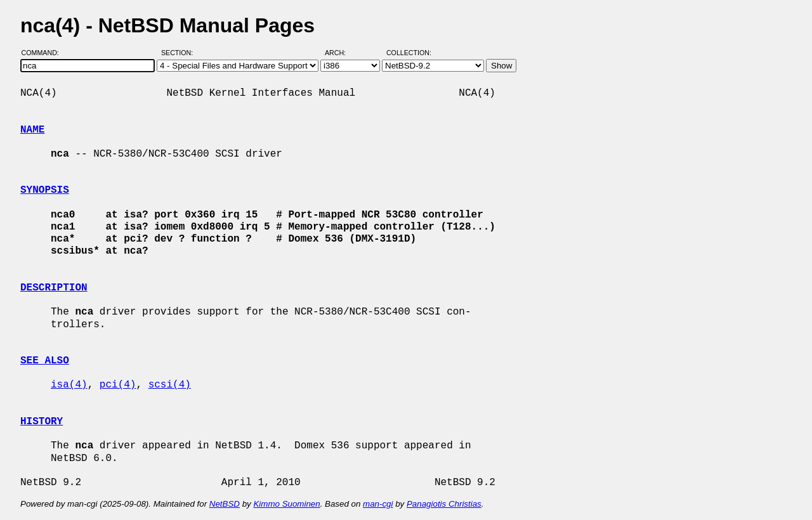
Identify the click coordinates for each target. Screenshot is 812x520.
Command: (44, 53)
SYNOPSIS (45, 190)
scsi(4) (170, 385)
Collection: (409, 53)
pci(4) (118, 385)
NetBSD (225, 504)
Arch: (341, 53)
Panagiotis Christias (444, 504)
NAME (32, 130)
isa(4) (69, 385)
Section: (180, 53)
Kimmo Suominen (286, 504)
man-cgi (378, 504)
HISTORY (42, 422)
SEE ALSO (45, 361)
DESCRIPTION (54, 288)
